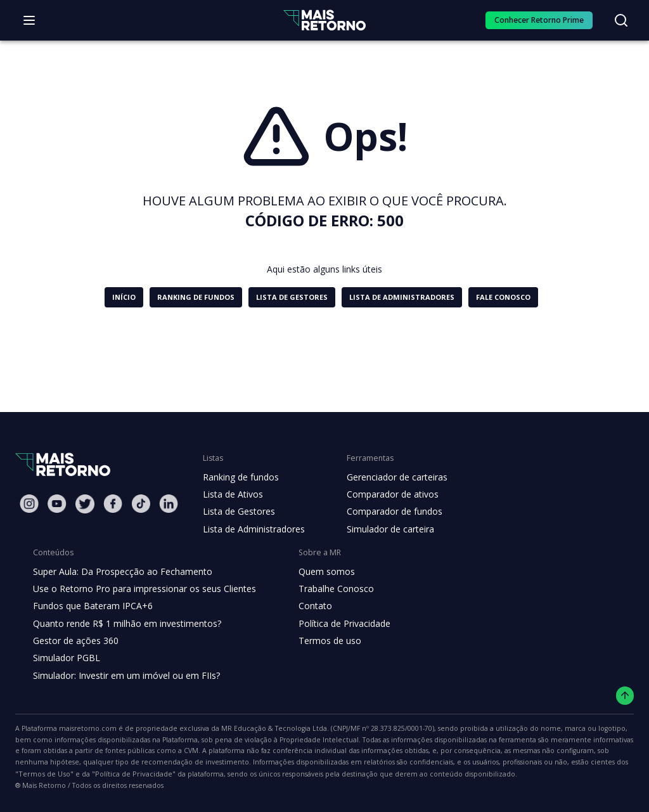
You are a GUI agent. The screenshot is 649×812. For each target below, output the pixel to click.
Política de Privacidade (335, 624)
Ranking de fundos (240, 477)
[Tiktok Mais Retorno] (141, 504)
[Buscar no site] (621, 20)
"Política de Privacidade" (505, 763)
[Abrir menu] (29, 20)
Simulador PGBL (66, 658)
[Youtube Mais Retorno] (57, 504)
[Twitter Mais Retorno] (85, 504)
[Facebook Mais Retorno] (113, 504)
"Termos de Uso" (425, 763)
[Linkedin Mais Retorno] (169, 504)
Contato (305, 606)
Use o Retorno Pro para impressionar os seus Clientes (140, 589)
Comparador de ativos (385, 494)
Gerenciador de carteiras (390, 477)
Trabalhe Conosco (326, 589)
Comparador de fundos (387, 512)
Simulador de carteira (384, 529)
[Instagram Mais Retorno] (29, 504)
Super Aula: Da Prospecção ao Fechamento (119, 572)
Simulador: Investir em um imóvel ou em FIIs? (123, 676)
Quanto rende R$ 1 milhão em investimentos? (123, 624)
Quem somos (316, 572)
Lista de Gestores (238, 512)
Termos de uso (319, 641)
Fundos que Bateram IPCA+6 (91, 606)
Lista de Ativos (231, 494)
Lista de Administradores (251, 529)
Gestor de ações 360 (74, 641)
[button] (126, 297)
